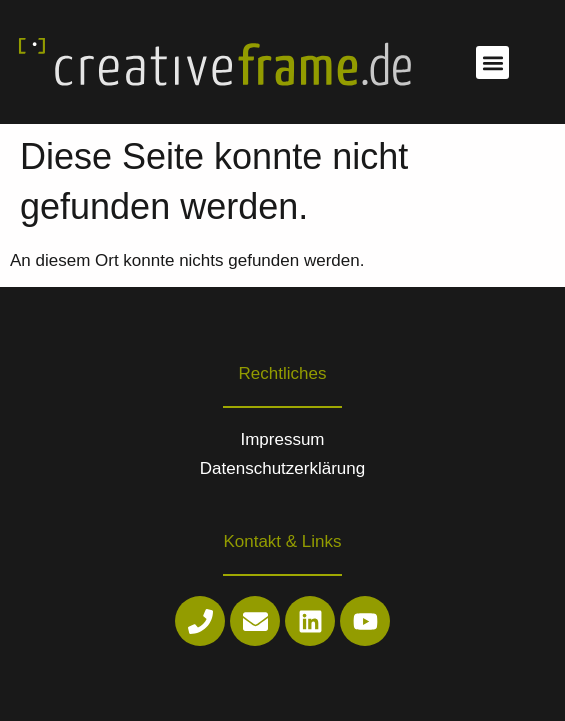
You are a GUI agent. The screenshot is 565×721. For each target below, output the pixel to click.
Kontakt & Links (282, 541)
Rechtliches (283, 373)
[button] (492, 62)
